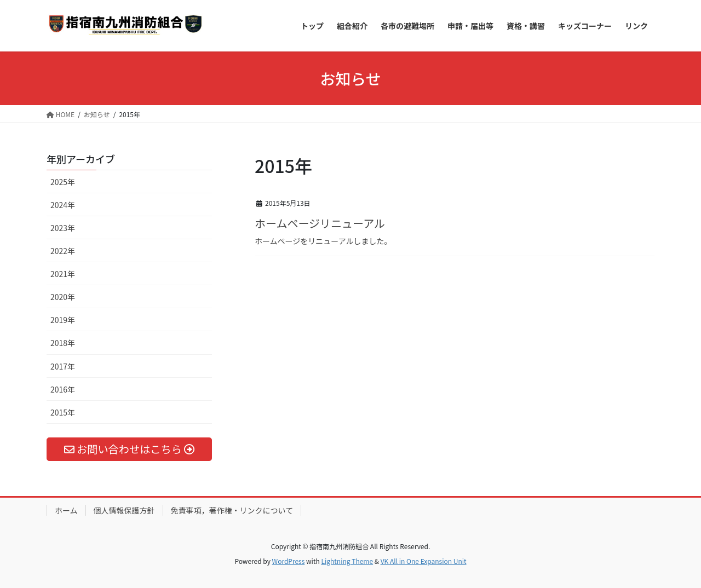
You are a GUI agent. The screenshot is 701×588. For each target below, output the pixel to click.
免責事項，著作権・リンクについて (232, 510)
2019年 (63, 320)
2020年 (63, 297)
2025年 (63, 182)
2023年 (63, 228)
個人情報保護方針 (124, 510)
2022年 (63, 251)
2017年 (63, 366)
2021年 (63, 274)
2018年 (63, 343)
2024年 (63, 205)
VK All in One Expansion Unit (424, 561)
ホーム (66, 510)
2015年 (63, 412)
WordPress (289, 561)
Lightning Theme (347, 561)
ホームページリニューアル (320, 223)
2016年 (63, 389)
